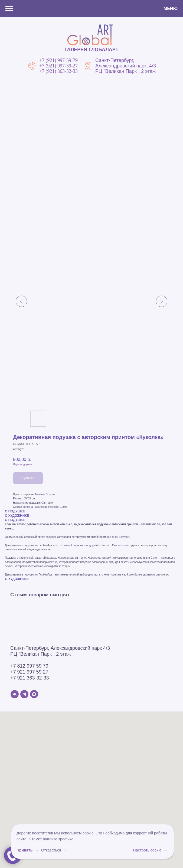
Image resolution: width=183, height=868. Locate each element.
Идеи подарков (22, 464)
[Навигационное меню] (9, 9)
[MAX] (34, 694)
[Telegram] (24, 694)
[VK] (15, 694)
